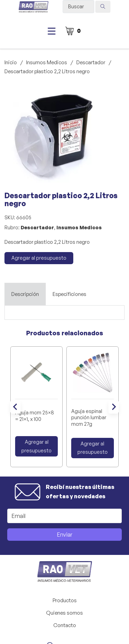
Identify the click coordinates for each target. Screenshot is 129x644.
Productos (65, 600)
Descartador (91, 62)
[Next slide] (114, 407)
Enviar (65, 535)
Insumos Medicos (47, 62)
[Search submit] (103, 7)
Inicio (11, 62)
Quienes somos (64, 613)
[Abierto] (52, 31)
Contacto (65, 625)
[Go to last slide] (15, 407)
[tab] (25, 294)
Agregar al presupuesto (39, 258)
